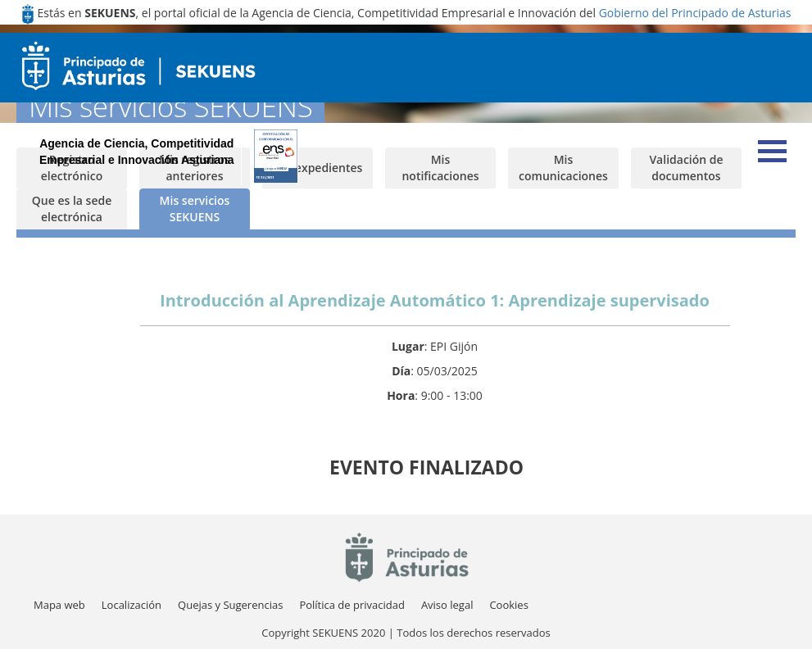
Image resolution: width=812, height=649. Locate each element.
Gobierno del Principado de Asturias (695, 13)
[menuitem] (132, 605)
